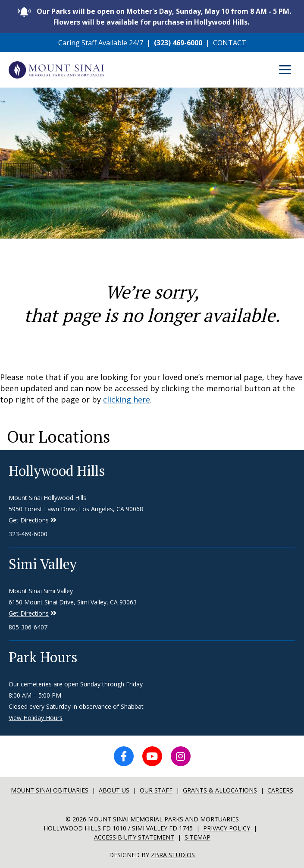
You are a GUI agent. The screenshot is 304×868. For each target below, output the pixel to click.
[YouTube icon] (152, 756)
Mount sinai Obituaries (50, 790)
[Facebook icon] (124, 756)
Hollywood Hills (57, 471)
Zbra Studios (173, 855)
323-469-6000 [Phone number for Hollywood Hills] (28, 534)
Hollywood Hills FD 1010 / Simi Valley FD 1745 (118, 828)
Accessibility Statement (134, 837)
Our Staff (156, 790)
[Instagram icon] (181, 756)
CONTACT (230, 43)
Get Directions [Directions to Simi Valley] (29, 520)
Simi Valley (43, 564)
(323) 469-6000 (178, 43)
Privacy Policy (227, 828)
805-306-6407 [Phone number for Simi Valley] (28, 627)
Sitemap (197, 837)
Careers (280, 790)
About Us (114, 790)
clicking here (127, 399)
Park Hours (43, 657)
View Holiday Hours (36, 718)
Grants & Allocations (220, 790)
